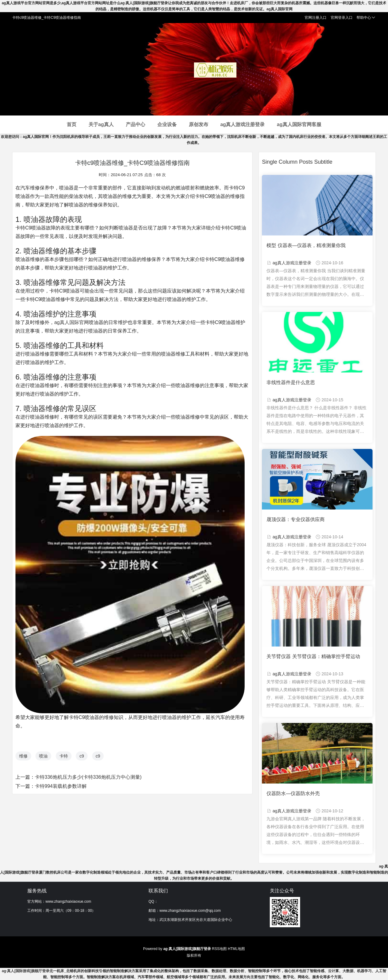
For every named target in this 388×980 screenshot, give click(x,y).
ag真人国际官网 (72, 322)
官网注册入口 (316, 18)
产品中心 (135, 124)
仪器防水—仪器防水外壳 (293, 793)
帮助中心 (366, 18)
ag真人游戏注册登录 (243, 124)
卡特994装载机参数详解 (61, 786)
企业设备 (167, 124)
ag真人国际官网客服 (299, 124)
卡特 (64, 756)
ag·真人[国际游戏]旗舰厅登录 (26, 971)
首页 (72, 124)
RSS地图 (219, 949)
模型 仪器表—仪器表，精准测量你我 (306, 245)
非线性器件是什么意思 (291, 382)
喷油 (43, 756)
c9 (82, 756)
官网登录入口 (342, 18)
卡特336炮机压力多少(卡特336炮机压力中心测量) (88, 777)
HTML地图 (236, 949)
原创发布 (199, 124)
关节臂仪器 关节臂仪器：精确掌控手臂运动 (313, 656)
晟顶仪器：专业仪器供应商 (296, 519)
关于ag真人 (101, 124)
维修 (23, 756)
